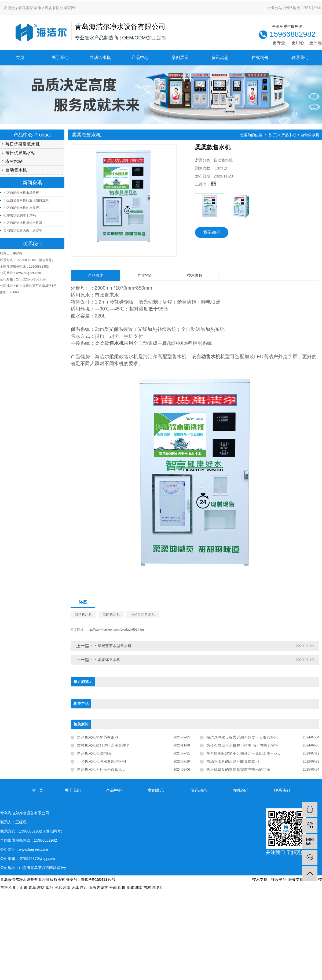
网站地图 (293, 8)
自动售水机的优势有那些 (98, 737)
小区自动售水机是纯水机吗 (23, 223)
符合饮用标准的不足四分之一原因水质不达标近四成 (250, 753)
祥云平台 (279, 879)
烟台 (49, 887)
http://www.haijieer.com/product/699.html (116, 630)
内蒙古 (103, 887)
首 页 (273, 135)
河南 (67, 887)
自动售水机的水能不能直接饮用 (233, 761)
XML (318, 8)
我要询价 (212, 232)
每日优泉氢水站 (20, 153)
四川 (122, 887)
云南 (113, 887)
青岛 (32, 887)
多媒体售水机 (109, 660)
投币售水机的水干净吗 (20, 215)
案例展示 (180, 58)
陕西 (84, 887)
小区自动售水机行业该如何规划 (26, 200)
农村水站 (14, 161)
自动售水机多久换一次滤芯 (23, 230)
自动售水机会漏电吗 (94, 753)
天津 (75, 887)
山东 (24, 887)
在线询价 (260, 58)
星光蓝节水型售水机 (115, 646)
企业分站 (275, 8)
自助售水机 (111, 614)
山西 (92, 887)
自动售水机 (100, 58)
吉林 (147, 887)
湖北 (130, 887)
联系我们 (300, 58)
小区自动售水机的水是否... (23, 208)
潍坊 (41, 887)
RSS (307, 8)
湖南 (139, 887)
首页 (20, 58)
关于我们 (60, 58)
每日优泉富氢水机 (23, 144)
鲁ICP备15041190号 (98, 879)
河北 (58, 887)
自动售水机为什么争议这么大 (101, 770)
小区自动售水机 (143, 614)
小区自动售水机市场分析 (21, 193)
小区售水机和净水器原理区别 (101, 761)
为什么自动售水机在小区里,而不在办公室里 (243, 745)
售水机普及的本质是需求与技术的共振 (238, 770)
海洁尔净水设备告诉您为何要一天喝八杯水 (242, 737)
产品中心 (140, 58)
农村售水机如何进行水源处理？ (103, 745)
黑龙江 (158, 887)
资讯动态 (220, 58)
